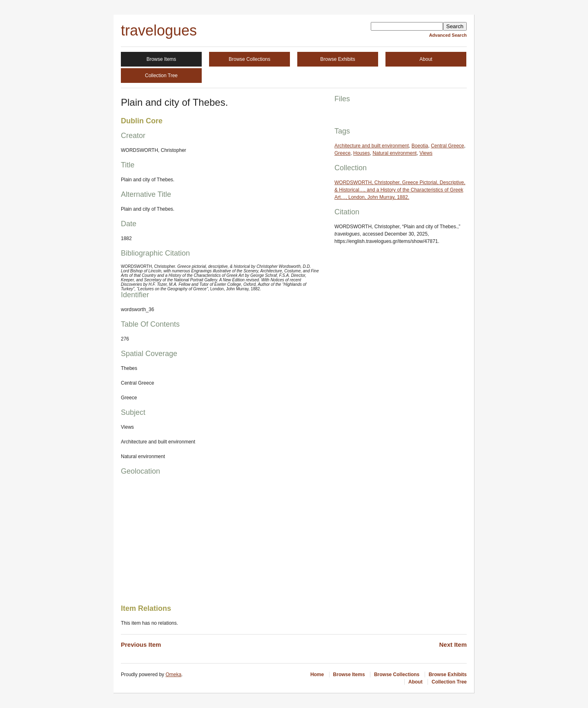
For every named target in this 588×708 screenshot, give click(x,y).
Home (317, 675)
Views (426, 153)
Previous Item (141, 645)
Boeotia (420, 146)
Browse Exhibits (337, 59)
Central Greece (447, 146)
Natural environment (394, 153)
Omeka (173, 675)
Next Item (453, 645)
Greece (342, 153)
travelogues (159, 30)
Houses (362, 153)
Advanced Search (448, 35)
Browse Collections (249, 59)
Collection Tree (161, 76)
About (426, 59)
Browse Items (161, 59)
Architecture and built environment (372, 146)
